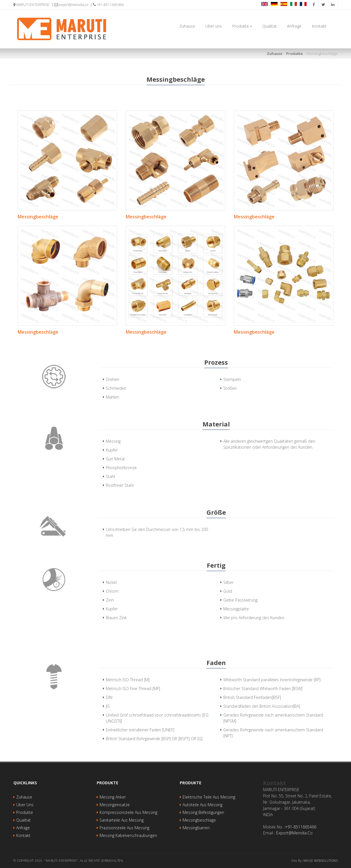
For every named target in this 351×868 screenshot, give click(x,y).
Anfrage (294, 26)
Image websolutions (320, 860)
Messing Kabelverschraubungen (128, 835)
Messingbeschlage (199, 820)
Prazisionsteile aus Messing (124, 828)
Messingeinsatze (115, 805)
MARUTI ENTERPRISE (31, 5)
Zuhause (187, 26)
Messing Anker (113, 797)
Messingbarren (196, 828)
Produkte (242, 26)
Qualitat (270, 26)
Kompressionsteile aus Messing (128, 812)
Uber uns (214, 26)
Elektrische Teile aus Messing (209, 797)
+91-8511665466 (108, 5)
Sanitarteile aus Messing (122, 820)
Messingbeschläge (38, 217)
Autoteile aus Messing (203, 805)
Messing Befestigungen (203, 812)
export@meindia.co (71, 5)
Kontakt (319, 26)
